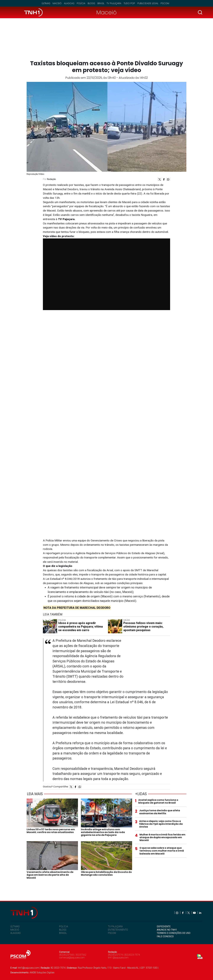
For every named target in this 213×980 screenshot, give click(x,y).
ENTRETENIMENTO (118, 930)
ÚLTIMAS (15, 926)
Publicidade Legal (148, 3)
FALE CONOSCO (165, 936)
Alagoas (69, 3)
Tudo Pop (129, 3)
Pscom (165, 3)
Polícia (81, 3)
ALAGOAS (15, 933)
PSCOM (112, 933)
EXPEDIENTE (164, 926)
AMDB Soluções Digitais (42, 973)
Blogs (91, 3)
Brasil (101, 3)
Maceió (57, 3)
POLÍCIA (64, 926)
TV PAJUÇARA (115, 926)
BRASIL (63, 933)
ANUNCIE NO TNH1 (167, 930)
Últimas (46, 3)
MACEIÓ (15, 930)
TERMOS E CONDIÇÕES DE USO (174, 933)
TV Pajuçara (114, 3)
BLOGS (63, 930)
